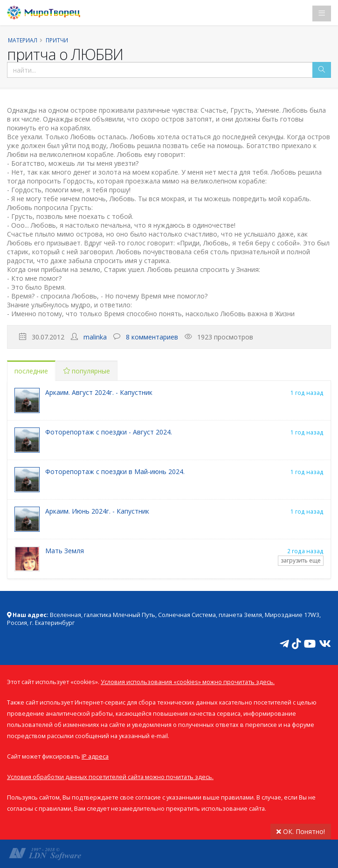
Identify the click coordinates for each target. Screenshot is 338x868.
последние (31, 371)
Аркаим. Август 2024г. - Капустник (99, 392)
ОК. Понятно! (301, 831)
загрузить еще (301, 560)
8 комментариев (152, 337)
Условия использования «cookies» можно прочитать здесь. (188, 682)
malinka (95, 337)
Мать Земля (65, 551)
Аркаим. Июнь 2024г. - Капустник (97, 511)
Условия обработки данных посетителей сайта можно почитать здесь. (110, 777)
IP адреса (95, 756)
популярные (87, 371)
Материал (23, 40)
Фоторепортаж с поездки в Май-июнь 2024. (115, 471)
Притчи (57, 40)
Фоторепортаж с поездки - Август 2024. (109, 432)
